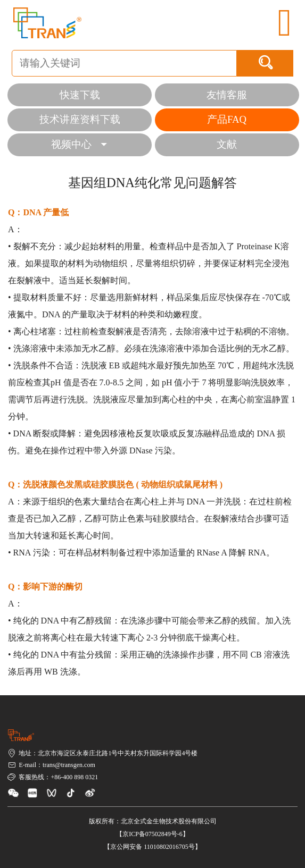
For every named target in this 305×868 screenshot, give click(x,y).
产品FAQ (227, 119)
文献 (227, 144)
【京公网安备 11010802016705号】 (152, 847)
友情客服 (227, 95)
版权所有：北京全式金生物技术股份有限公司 (153, 821)
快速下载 (80, 95)
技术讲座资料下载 (80, 119)
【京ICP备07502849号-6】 (152, 834)
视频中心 (79, 144)
